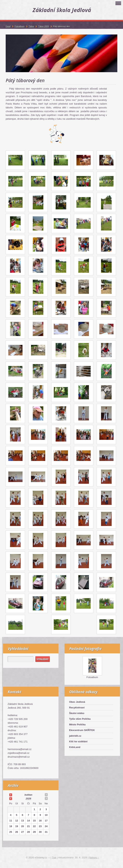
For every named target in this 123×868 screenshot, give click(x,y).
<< (11, 795)
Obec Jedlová (77, 702)
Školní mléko (77, 713)
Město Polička (77, 724)
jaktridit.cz (75, 736)
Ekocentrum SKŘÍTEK (82, 730)
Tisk (54, 858)
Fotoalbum (92, 677)
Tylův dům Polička (80, 719)
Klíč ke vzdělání (78, 741)
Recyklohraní (77, 708)
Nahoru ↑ (94, 858)
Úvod (8, 26)
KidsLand (75, 747)
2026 (28, 799)
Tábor (32, 26)
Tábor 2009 (44, 26)
